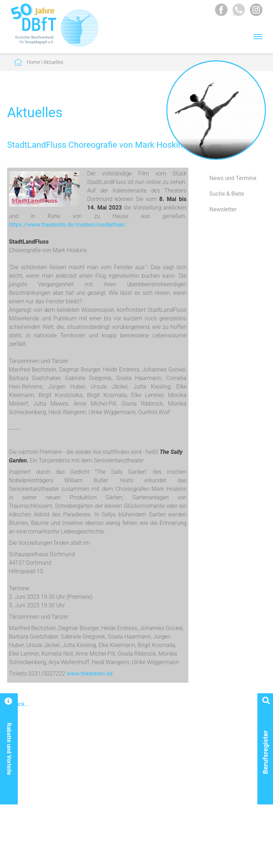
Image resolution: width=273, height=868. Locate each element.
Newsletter (223, 209)
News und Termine (233, 178)
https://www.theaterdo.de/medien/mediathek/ (67, 225)
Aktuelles (53, 62)
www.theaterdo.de (89, 674)
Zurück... (18, 704)
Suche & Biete (227, 194)
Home (33, 62)
